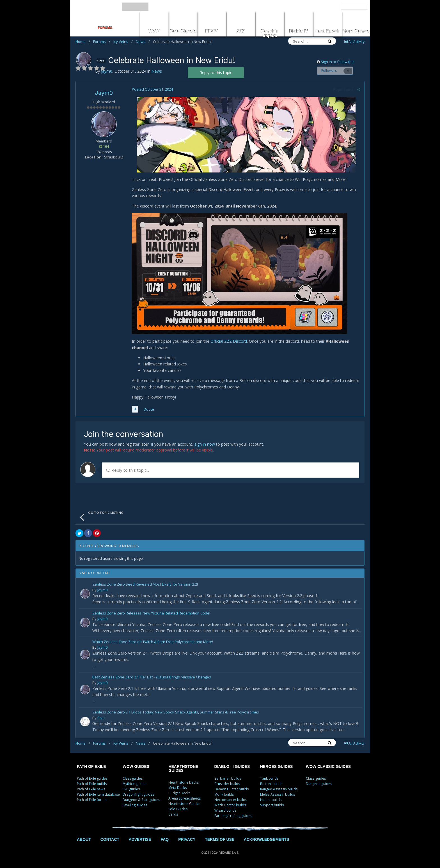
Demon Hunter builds (232, 789)
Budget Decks (179, 793)
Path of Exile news (91, 789)
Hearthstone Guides (184, 804)
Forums (102, 42)
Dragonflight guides (138, 794)
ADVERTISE (140, 839)
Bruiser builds (271, 784)
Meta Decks (177, 788)
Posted (152, 89)
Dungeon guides (319, 784)
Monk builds (224, 794)
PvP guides (131, 789)
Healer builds (271, 800)
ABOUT (84, 839)
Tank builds (269, 778)
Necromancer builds (231, 800)
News (143, 42)
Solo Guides (178, 809)
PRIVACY (187, 839)
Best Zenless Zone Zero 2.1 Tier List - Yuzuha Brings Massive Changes (152, 677)
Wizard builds (225, 810)
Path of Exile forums (93, 800)
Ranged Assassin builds (279, 789)
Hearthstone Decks (184, 782)
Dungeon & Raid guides (141, 800)
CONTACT (110, 839)
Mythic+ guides (134, 784)
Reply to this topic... (128, 470)
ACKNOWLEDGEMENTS (267, 839)
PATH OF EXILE (91, 766)
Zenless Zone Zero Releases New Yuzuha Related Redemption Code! (151, 613)
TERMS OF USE (220, 839)
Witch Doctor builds (230, 805)
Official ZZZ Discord (229, 341)
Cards (173, 814)
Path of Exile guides (92, 778)
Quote (149, 409)
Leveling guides (135, 805)
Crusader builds (227, 784)
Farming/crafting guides (233, 816)
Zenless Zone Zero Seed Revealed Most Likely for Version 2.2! (145, 585)
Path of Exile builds (92, 784)
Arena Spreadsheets (185, 798)
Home (83, 42)
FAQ (165, 839)
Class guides (133, 778)
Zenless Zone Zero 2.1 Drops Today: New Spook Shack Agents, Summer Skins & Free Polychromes (176, 712)
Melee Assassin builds (278, 794)
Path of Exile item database (98, 794)
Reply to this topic (216, 72)
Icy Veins (123, 42)
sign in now (205, 444)
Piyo (101, 718)
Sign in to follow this (338, 62)
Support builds (272, 805)
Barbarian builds (228, 778)
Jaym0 (104, 93)
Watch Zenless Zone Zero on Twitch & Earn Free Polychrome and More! (153, 642)
